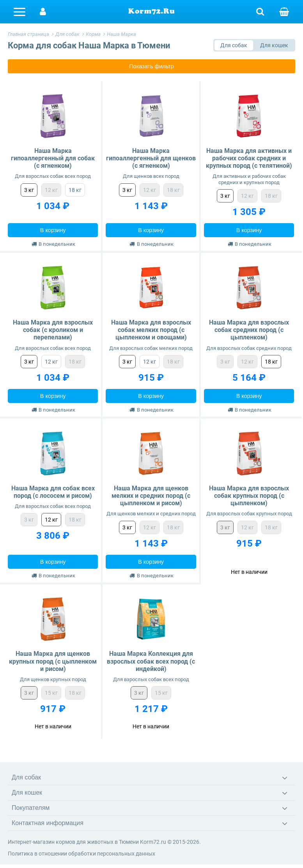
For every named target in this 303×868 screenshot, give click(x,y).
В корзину (53, 230)
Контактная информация (48, 823)
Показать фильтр (151, 66)
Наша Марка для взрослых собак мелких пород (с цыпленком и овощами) (151, 330)
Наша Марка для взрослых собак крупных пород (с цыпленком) (249, 496)
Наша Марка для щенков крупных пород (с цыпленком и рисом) (53, 661)
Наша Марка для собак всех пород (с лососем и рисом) (53, 492)
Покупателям (31, 808)
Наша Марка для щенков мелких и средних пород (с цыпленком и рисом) (151, 496)
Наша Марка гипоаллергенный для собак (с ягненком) (53, 158)
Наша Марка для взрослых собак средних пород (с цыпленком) (249, 330)
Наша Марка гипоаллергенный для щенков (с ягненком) (151, 158)
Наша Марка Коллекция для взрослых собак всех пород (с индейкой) (151, 661)
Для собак (26, 777)
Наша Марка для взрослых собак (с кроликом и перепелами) (53, 330)
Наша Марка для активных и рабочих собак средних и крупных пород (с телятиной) (249, 158)
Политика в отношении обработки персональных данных (82, 854)
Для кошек (27, 793)
